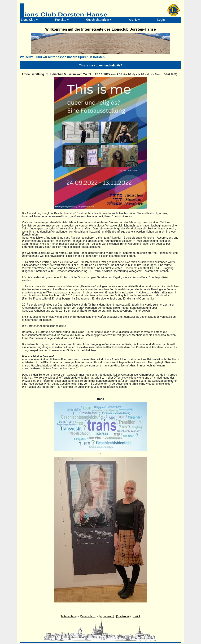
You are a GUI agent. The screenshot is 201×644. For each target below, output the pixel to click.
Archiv (133, 20)
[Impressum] (106, 616)
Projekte (61, 20)
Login (161, 20)
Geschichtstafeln (98, 20)
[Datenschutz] (88, 616)
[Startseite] (123, 616)
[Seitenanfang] (69, 616)
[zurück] (137, 616)
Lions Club (28, 20)
